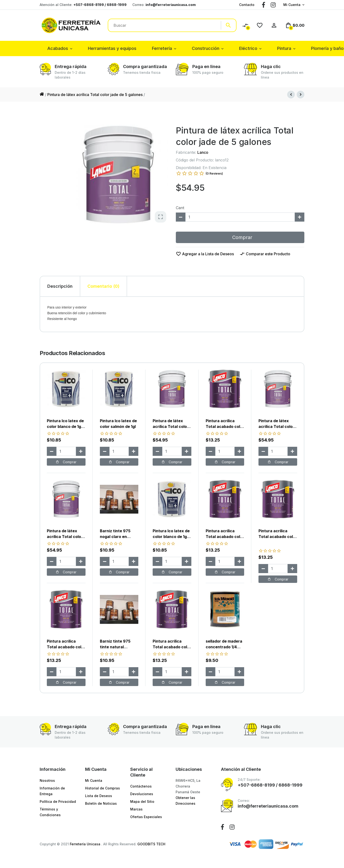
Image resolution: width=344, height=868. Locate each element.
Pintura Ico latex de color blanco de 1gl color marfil (171, 537)
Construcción (206, 48)
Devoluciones (142, 794)
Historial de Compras (102, 788)
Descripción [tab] (60, 286)
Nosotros (47, 780)
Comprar (240, 237)
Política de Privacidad (58, 801)
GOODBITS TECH (151, 844)
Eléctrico (248, 48)
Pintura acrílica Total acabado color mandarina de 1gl (225, 537)
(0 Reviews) (214, 173)
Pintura (284, 48)
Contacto (247, 5)
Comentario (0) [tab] (103, 286)
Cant (180, 208)
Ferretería (162, 48)
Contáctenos (141, 786)
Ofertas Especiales (146, 817)
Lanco (203, 152)
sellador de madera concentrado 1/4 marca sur (224, 647)
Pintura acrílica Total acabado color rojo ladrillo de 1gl (278, 537)
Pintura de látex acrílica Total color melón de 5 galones (171, 426)
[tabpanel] (172, 314)
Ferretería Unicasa (86, 844)
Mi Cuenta (292, 5)
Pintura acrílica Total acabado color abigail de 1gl (225, 426)
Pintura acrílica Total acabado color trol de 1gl (66, 647)
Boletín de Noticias (101, 803)
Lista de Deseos (99, 796)
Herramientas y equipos (112, 48)
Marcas (136, 809)
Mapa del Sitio (142, 801)
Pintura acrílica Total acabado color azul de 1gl (172, 647)
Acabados (58, 48)
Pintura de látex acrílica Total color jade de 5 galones (95, 95)
